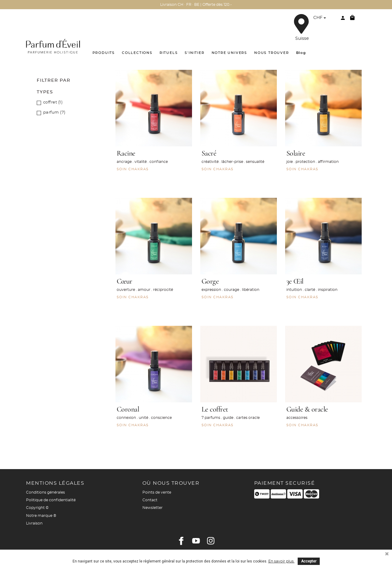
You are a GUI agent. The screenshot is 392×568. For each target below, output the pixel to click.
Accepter (309, 561)
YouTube (196, 541)
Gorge (210, 281)
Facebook (181, 541)
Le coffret (215, 409)
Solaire (296, 153)
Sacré (209, 153)
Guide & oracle (307, 409)
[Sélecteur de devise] (320, 19)
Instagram (211, 541)
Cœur (124, 281)
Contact (150, 500)
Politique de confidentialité (51, 500)
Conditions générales (45, 492)
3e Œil (295, 281)
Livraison (34, 523)
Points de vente (157, 492)
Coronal (128, 409)
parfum (54, 113)
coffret (53, 102)
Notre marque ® (41, 516)
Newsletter (153, 508)
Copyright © (37, 508)
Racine (126, 153)
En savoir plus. (281, 561)
